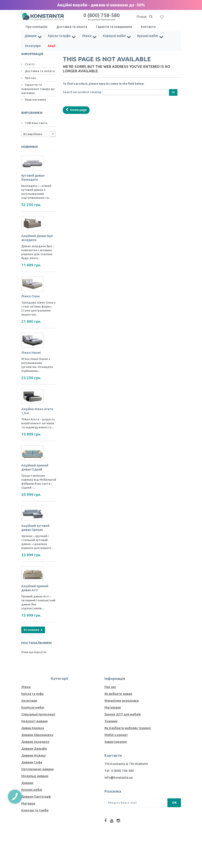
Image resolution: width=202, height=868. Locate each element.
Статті (29, 64)
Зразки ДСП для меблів (123, 714)
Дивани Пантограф (36, 797)
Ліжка (87, 36)
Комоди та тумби (35, 810)
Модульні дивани (35, 776)
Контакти (148, 27)
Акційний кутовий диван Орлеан (35, 528)
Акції (52, 46)
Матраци (28, 803)
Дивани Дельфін (34, 749)
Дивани (31, 36)
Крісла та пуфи (59, 36)
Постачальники (36, 643)
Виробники (32, 113)
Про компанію (37, 27)
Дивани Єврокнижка (37, 735)
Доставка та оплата (72, 27)
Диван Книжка (33, 728)
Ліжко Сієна (30, 296)
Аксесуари (33, 46)
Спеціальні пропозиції (38, 714)
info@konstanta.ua (119, 778)
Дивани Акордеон (35, 742)
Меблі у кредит (116, 735)
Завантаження (116, 742)
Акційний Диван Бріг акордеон (37, 238)
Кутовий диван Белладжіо (33, 178)
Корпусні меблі (114, 36)
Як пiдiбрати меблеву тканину (128, 728)
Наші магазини (35, 99)
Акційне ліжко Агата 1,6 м (37, 411)
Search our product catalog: (82, 92)
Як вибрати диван (118, 694)
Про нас (30, 78)
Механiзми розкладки (122, 701)
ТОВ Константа (36, 123)
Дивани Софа (32, 762)
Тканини (111, 721)
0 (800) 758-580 (102, 17)
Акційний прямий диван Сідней (35, 467)
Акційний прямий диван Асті (35, 588)
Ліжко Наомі (31, 353)
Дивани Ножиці (33, 755)
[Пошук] (151, 17)
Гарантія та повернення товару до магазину (38, 89)
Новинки (29, 147)
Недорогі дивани (34, 721)
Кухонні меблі (148, 36)
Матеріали (113, 707)
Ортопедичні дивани (37, 769)
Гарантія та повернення (114, 27)
